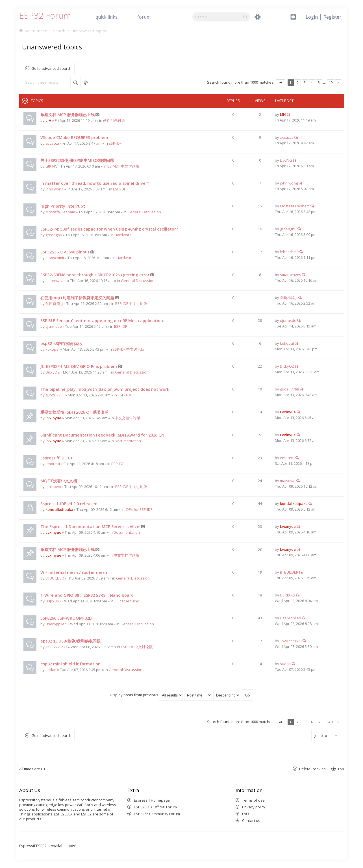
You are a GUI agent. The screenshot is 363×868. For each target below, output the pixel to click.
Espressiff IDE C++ (58, 458)
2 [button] (298, 83)
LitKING (52, 166)
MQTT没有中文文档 (59, 481)
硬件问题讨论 (114, 120)
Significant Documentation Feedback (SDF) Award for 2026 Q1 (102, 435)
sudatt (51, 670)
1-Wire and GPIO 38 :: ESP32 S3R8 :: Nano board (87, 595)
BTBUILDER (55, 578)
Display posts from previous (146, 695)
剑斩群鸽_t (54, 303)
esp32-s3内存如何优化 (61, 343)
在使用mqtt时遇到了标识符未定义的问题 (77, 298)
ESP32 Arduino (127, 601)
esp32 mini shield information (70, 664)
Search (75, 83)
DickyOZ (53, 372)
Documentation (128, 441)
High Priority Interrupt (63, 206)
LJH (48, 120)
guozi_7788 (55, 395)
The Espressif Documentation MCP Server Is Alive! (90, 527)
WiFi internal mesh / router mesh (74, 572)
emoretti (53, 464)
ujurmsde (54, 326)
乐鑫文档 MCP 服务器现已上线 (68, 115)
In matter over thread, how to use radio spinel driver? (95, 183)
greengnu (54, 235)
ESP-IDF (115, 143)
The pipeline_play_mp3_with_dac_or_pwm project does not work (105, 389)
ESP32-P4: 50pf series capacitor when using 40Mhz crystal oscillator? (109, 229)
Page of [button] (281, 83)
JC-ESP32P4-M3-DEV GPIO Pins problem (79, 366)
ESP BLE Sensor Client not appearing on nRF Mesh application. (102, 321)
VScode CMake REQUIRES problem (74, 137)
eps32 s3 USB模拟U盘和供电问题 (70, 641)
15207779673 (56, 647)
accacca (52, 143)
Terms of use (253, 800)
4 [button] (312, 83)
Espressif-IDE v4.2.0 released (69, 504)
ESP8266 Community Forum (157, 814)
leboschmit (55, 258)
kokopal (52, 349)
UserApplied (56, 624)
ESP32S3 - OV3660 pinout (65, 252)
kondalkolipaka (59, 509)
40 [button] (331, 83)
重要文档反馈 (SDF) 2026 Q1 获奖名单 (75, 412)
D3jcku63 (53, 601)
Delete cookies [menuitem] (312, 769)
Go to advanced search (51, 68)
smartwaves (56, 281)
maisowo (53, 487)
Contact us (251, 821)
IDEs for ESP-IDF (139, 509)
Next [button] (338, 83)
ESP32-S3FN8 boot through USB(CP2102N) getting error (95, 275)
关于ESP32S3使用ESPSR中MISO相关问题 (77, 160)
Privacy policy (254, 807)
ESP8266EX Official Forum (155, 807)
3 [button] (305, 83)
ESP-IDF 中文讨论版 (123, 166)
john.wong (54, 189)
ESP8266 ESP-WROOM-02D (66, 618)
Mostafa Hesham (60, 212)
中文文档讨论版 (128, 418)
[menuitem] (332, 17)
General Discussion (144, 212)
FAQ (245, 814)
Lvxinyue (53, 418)
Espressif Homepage (152, 800)
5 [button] (319, 83)
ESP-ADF (125, 395)
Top (341, 769)
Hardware (123, 235)
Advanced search (86, 83)
